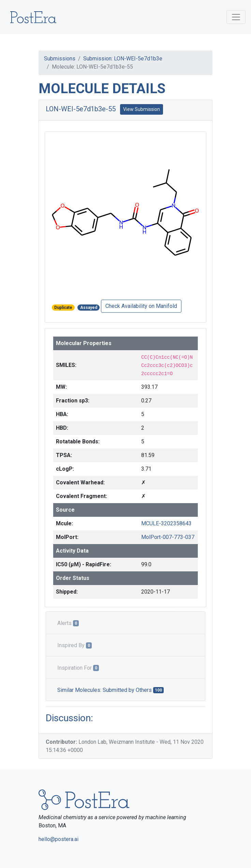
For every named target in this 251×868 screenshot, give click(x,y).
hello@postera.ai (58, 839)
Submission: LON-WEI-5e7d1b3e (123, 59)
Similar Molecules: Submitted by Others (110, 690)
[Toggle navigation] (236, 17)
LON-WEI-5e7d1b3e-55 (81, 109)
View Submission (142, 109)
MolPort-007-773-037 (168, 537)
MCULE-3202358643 (166, 523)
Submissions (60, 59)
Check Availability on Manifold (141, 306)
